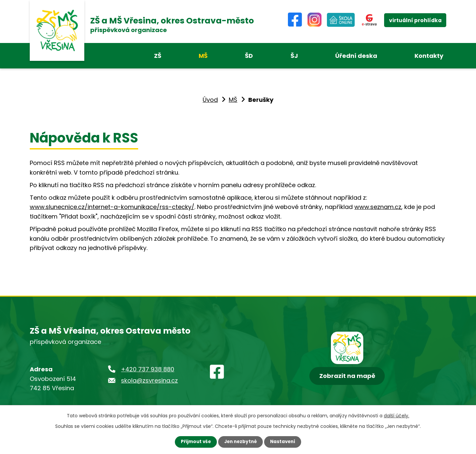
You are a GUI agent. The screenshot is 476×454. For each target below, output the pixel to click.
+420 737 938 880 (148, 369)
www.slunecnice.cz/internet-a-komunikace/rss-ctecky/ (112, 207)
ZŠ (158, 56)
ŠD (249, 56)
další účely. (397, 415)
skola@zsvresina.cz (149, 380)
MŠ (203, 56)
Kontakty (429, 56)
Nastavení (284, 442)
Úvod (210, 100)
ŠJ (294, 56)
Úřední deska (356, 56)
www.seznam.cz (378, 207)
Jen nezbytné (240, 442)
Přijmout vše (194, 442)
